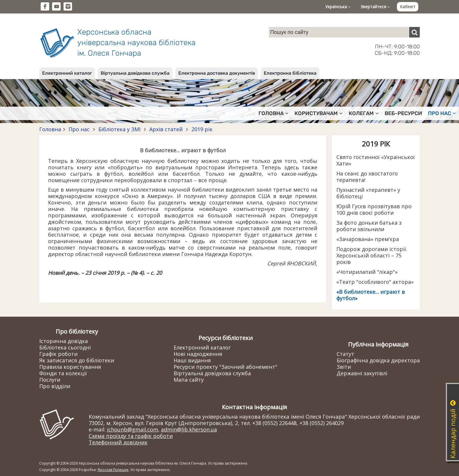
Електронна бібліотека (290, 73)
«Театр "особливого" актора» (375, 282)
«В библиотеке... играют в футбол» (371, 295)
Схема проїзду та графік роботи (131, 436)
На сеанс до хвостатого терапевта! (367, 177)
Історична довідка (64, 341)
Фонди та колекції (63, 373)
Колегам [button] (364, 113)
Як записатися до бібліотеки (77, 360)
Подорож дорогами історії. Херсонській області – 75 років (372, 255)
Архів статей (166, 129)
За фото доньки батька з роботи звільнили (369, 226)
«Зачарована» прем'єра (368, 239)
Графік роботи (58, 354)
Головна (50, 129)
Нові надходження (198, 354)
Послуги (50, 380)
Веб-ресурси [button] (403, 113)
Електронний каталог (67, 73)
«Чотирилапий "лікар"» (367, 272)
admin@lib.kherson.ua (189, 429)
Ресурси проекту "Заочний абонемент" (225, 367)
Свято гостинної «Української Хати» (376, 160)
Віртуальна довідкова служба (135, 73)
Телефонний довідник (118, 442)
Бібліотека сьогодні (65, 347)
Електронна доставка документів (217, 73)
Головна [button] (274, 113)
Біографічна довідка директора (378, 360)
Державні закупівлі (362, 373)
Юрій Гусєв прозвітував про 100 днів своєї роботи (374, 209)
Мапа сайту (189, 380)
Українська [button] (338, 7)
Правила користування (70, 367)
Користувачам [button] (319, 113)
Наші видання (192, 360)
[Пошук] (415, 32)
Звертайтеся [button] (375, 7)
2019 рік (201, 129)
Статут (345, 354)
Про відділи (55, 386)
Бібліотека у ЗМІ (119, 129)
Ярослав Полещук (113, 470)
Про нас (79, 129)
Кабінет (408, 7)
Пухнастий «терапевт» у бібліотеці (368, 193)
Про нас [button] (442, 113)
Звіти (344, 367)
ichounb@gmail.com (132, 429)
